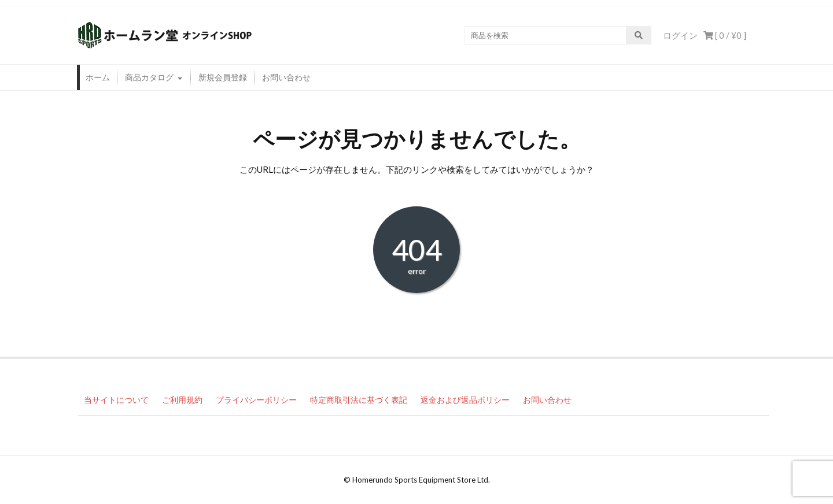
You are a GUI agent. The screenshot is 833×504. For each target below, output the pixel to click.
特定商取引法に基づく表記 (359, 400)
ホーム (98, 77)
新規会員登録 (223, 77)
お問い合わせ (286, 77)
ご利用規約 (182, 400)
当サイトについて (116, 400)
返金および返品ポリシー (465, 400)
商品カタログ (149, 77)
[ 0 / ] (725, 35)
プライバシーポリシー (256, 400)
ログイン (680, 35)
